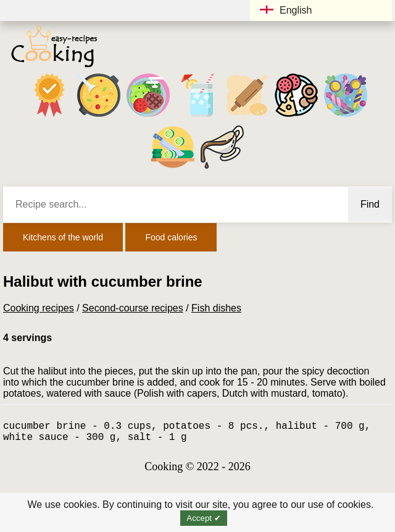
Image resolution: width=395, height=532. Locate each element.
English (286, 10)
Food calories (171, 237)
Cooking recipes (39, 308)
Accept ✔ (203, 518)
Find (370, 204)
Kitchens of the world (63, 237)
